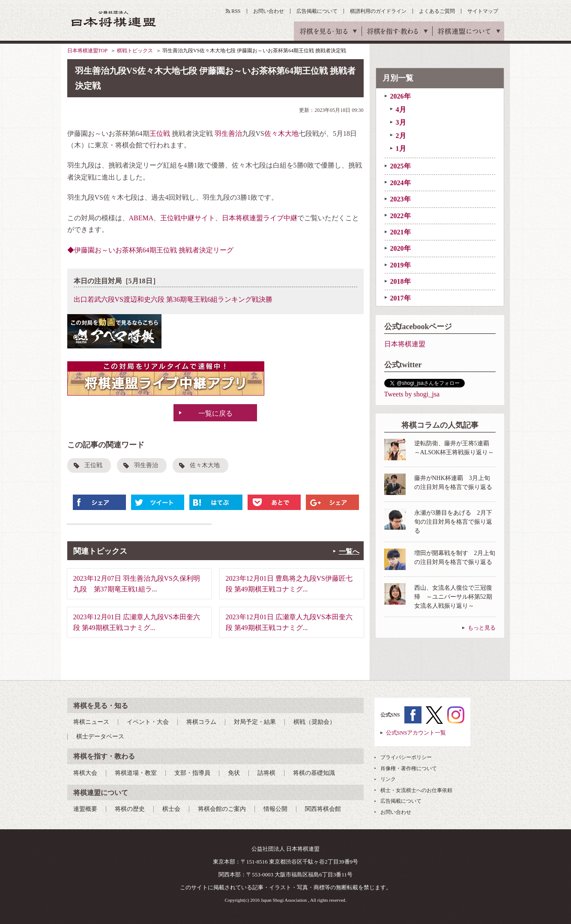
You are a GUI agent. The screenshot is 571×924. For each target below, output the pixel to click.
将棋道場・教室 (136, 773)
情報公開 (275, 809)
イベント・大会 (148, 722)
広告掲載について (317, 11)
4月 (401, 109)
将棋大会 (85, 773)
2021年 (401, 232)
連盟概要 (85, 809)
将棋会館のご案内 (222, 809)
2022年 (401, 216)
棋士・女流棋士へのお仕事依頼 (416, 790)
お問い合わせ (269, 11)
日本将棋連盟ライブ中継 (260, 218)
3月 (401, 122)
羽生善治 (228, 133)
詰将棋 (266, 773)
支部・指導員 (192, 773)
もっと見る (482, 628)
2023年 (401, 199)
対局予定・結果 (255, 722)
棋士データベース (100, 736)
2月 (401, 136)
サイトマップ (483, 11)
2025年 (401, 166)
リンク (388, 779)
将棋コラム (201, 722)
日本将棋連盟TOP (87, 51)
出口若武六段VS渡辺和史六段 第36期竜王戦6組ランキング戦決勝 (173, 299)
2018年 (401, 281)
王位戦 (160, 133)
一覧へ (349, 551)
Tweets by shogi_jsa (412, 394)
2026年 (401, 96)
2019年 (401, 265)
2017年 (401, 298)
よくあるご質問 (437, 11)
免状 (234, 773)
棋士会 (171, 809)
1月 (401, 148)
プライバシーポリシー (406, 757)
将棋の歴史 (130, 809)
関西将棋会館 (323, 809)
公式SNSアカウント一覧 (416, 733)
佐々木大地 (281, 133)
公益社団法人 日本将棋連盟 (114, 19)
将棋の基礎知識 (314, 773)
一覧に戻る (215, 413)
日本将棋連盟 (405, 344)
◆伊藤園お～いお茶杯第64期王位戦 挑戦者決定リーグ (150, 250)
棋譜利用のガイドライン (378, 11)
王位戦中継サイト (188, 218)
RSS (236, 11)
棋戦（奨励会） (314, 722)
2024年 (401, 183)
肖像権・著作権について (409, 768)
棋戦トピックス (135, 51)
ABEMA (141, 218)
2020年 (401, 248)
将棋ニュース (91, 722)
